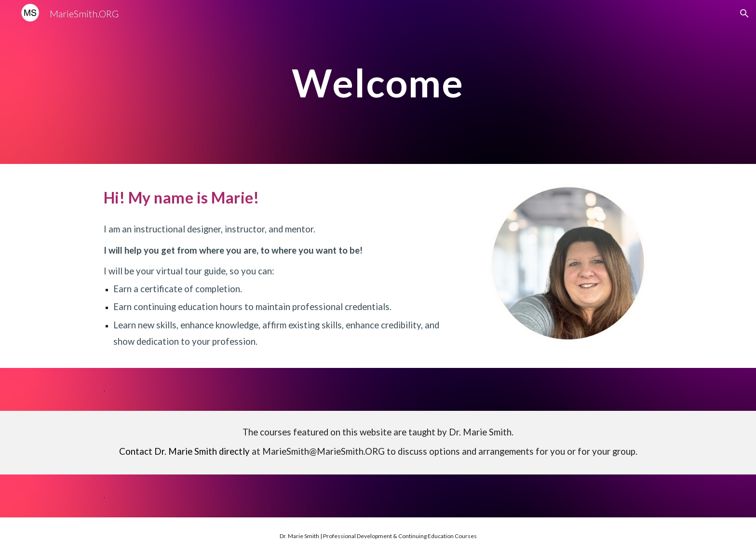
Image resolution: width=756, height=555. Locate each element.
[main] (378, 82)
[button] (744, 14)
